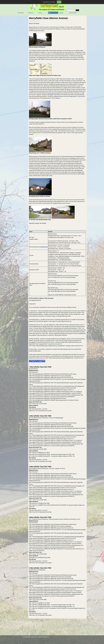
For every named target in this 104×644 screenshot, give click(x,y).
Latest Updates (73, 13)
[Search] (71, 10)
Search (77, 10)
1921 (73, 79)
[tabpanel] (57, 126)
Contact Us (31, 13)
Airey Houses (46, 131)
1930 (83, 93)
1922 (79, 86)
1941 (59, 122)
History (40, 13)
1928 (32, 91)
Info (49, 13)
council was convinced (53, 93)
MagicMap (44, 247)
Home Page (21, 13)
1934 (79, 96)
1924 (37, 88)
